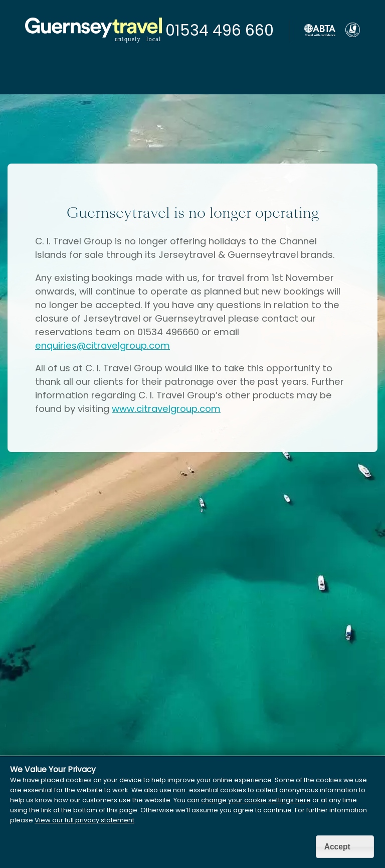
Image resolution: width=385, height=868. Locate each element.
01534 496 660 (220, 31)
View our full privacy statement (84, 820)
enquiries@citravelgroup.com (103, 345)
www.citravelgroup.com (166, 409)
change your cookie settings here (256, 800)
